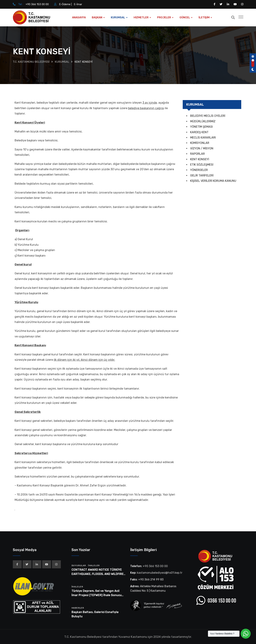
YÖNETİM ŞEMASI (201, 127)
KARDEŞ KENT (199, 132)
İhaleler (94, 565)
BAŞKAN (97, 17)
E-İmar (78, 4)
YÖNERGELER (199, 170)
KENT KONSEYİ (200, 159)
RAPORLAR (197, 154)
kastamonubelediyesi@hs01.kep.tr (160, 573)
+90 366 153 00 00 (37, 4)
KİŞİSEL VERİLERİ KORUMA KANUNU (213, 181)
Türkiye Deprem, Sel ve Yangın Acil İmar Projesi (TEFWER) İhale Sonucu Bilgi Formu (97, 595)
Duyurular (79, 565)
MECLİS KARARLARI (203, 138)
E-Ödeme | (65, 4)
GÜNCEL (185, 17)
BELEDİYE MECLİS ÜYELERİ (208, 116)
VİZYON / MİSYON (202, 148)
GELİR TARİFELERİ (202, 175)
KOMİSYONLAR (200, 143)
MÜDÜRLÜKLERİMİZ (203, 121)
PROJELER (164, 17)
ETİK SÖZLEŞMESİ (202, 165)
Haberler (78, 608)
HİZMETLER (141, 17)
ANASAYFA (79, 17)
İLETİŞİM (204, 17)
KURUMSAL (118, 17)
